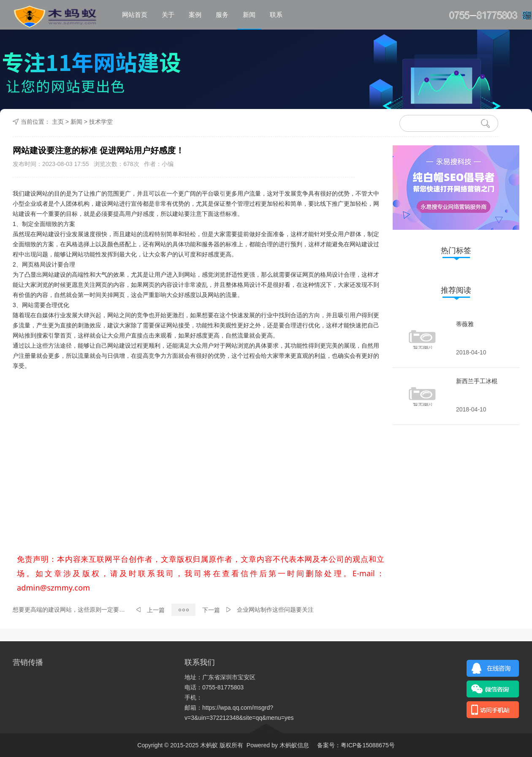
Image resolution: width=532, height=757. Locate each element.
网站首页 (135, 15)
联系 (276, 15)
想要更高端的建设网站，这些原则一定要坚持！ (71, 610)
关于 (168, 15)
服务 (222, 15)
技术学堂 (101, 122)
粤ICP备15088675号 (368, 745)
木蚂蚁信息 (293, 745)
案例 (195, 15)
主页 (58, 122)
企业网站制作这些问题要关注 (275, 610)
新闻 (249, 15)
